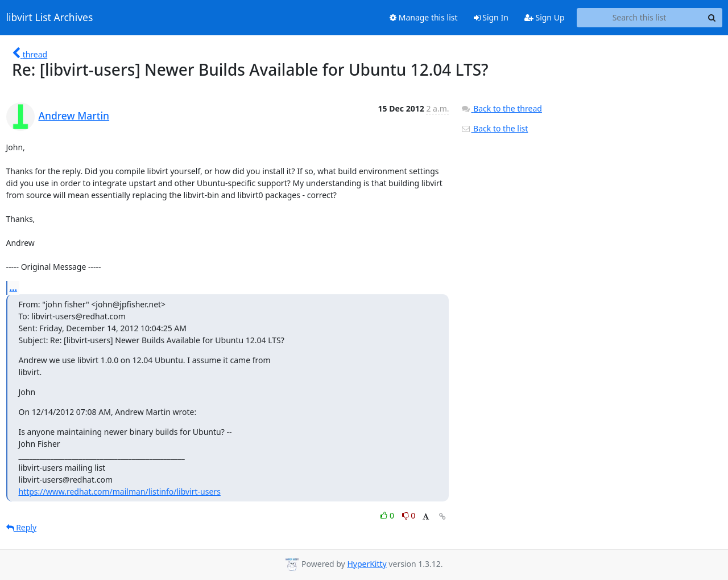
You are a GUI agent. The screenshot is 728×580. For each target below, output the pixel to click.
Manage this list (424, 17)
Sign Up (545, 17)
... (14, 287)
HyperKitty (367, 564)
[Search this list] (640, 18)
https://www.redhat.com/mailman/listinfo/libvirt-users (120, 491)
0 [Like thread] (388, 515)
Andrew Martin (74, 116)
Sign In (491, 17)
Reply (22, 527)
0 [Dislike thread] (409, 515)
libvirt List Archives (50, 18)
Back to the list (494, 128)
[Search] (712, 18)
